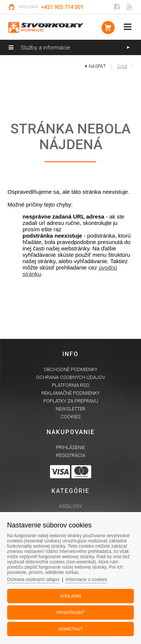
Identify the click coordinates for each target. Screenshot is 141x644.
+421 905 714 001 (62, 7)
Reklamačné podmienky (70, 393)
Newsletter (70, 409)
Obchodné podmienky (70, 369)
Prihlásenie (70, 447)
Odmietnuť (70, 629)
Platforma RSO (71, 385)
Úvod (122, 66)
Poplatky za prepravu (71, 401)
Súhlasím (70, 596)
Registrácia (71, 455)
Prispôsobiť (70, 613)
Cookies (70, 417)
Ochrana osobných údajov (71, 377)
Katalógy (70, 506)
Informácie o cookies (86, 580)
